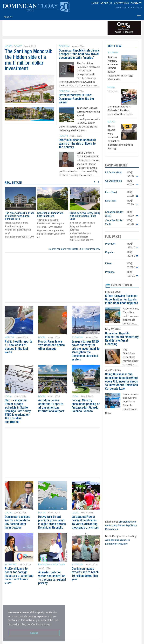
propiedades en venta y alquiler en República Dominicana (121, 525)
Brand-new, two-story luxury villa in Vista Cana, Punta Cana (85, 216)
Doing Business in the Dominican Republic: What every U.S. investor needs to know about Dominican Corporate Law (121, 382)
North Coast (13, 46)
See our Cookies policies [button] (36, 625)
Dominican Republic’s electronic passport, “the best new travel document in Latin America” (79, 54)
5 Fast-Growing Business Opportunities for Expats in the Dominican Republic (122, 300)
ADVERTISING (121, 3)
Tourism (64, 46)
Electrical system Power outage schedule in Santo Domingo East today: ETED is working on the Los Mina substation (18, 411)
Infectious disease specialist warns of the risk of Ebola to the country (77, 144)
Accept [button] (34, 633)
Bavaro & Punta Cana (52, 564)
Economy (78, 337)
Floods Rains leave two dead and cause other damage (51, 345)
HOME (95, 3)
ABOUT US (106, 3)
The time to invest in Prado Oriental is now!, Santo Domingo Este (20, 216)
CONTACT (136, 3)
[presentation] (95, 181)
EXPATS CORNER (122, 285)
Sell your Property (90, 249)
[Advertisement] (62, 28)
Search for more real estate (64, 249)
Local (42, 337)
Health (63, 136)
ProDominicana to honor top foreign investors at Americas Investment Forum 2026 (19, 576)
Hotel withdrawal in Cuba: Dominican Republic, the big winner (76, 99)
